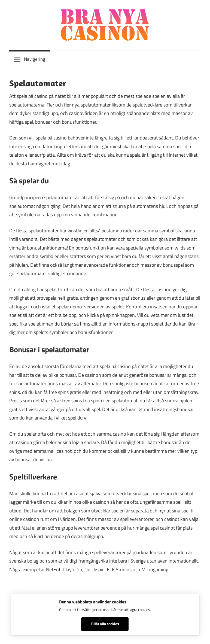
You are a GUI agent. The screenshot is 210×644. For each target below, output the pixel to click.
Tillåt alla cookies (105, 624)
